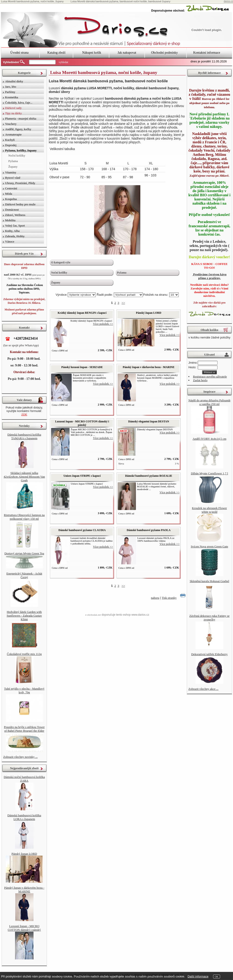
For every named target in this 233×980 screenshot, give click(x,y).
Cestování (11, 188)
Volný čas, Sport (15, 226)
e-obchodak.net (93, 615)
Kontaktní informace (207, 53)
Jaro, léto (11, 87)
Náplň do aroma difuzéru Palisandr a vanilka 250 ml (209, 402)
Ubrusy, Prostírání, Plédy (20, 183)
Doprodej (11, 145)
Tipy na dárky (13, 113)
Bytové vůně (13, 178)
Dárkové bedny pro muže (20, 204)
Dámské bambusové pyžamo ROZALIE (149, 476)
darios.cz (228, 1)
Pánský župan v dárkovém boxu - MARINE (149, 367)
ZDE (24, 414)
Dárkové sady (13, 108)
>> (123, 303)
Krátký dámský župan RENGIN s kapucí (82, 313)
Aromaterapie (13, 134)
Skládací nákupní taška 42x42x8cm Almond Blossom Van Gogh (24, 477)
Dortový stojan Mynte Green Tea (24, 553)
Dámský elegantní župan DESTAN (149, 421)
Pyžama (122, 273)
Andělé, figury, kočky (18, 129)
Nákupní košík (92, 53)
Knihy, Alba (12, 231)
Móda (9, 194)
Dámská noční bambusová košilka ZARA (24, 779)
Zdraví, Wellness (15, 215)
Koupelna (11, 199)
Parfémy (10, 92)
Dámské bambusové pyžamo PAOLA (149, 530)
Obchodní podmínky (165, 53)
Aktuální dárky (14, 81)
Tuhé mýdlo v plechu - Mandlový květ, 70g (24, 690)
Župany (56, 283)
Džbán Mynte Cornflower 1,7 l (210, 473)
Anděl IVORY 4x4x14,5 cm (209, 439)
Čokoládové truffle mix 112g (24, 654)
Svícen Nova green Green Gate (209, 546)
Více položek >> (103, 324)
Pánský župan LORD (149, 313)
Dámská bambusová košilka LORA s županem (24, 817)
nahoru (155, 598)
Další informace (198, 976)
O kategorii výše (61, 262)
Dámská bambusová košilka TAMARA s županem (24, 436)
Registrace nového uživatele (210, 376)
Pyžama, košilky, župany (21, 150)
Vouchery (11, 124)
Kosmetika (12, 97)
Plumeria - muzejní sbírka (21, 118)
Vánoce (10, 241)
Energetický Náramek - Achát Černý (24, 575)
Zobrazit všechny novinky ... (20, 757)
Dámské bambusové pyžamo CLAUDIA (82, 530)
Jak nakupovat (127, 53)
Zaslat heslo (200, 380)
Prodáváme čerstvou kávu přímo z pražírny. (209, 276)
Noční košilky (59, 273)
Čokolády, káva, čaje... (19, 103)
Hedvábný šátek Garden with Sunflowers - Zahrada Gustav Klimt (24, 616)
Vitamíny (11, 172)
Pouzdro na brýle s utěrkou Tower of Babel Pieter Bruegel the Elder (24, 729)
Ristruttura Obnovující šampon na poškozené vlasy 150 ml (24, 517)
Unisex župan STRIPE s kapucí (82, 476)
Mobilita (10, 220)
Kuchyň (10, 140)
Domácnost (12, 210)
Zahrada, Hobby (15, 236)
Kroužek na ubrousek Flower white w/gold (209, 510)
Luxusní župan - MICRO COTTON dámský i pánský (82, 423)
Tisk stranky (169, 598)
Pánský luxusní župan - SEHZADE (82, 367)
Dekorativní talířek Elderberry (209, 654)
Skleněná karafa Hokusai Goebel (210, 581)
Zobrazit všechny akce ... (203, 689)
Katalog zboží (56, 53)
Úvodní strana (20, 53)
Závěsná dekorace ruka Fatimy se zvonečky (209, 618)
